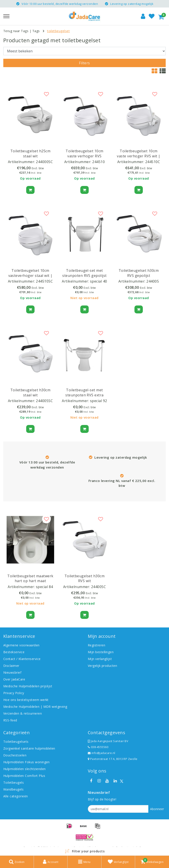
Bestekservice (14, 652)
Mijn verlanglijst (100, 659)
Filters (84, 63)
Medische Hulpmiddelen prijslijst (28, 686)
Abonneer (157, 809)
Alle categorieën (16, 796)
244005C (98, 587)
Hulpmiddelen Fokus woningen (27, 762)
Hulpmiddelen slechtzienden (24, 769)
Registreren (96, 645)
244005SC (44, 401)
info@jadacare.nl (102, 753)
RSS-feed (10, 720)
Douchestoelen (15, 755)
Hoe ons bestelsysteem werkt (26, 700)
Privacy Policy (14, 693)
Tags (36, 31)
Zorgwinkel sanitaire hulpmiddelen (29, 748)
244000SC (44, 162)
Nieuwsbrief (12, 672)
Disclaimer (11, 666)
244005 (153, 281)
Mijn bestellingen (101, 652)
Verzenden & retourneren (23, 713)
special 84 (44, 587)
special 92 (99, 401)
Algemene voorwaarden (21, 645)
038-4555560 (98, 747)
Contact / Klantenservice (22, 659)
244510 (98, 162)
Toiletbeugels (14, 782)
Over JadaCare (14, 679)
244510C (153, 162)
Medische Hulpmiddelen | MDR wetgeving (35, 707)
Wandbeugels (13, 789)
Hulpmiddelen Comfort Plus (24, 776)
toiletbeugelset (58, 31)
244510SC (44, 281)
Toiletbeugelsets (16, 742)
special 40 (99, 281)
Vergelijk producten (102, 666)
